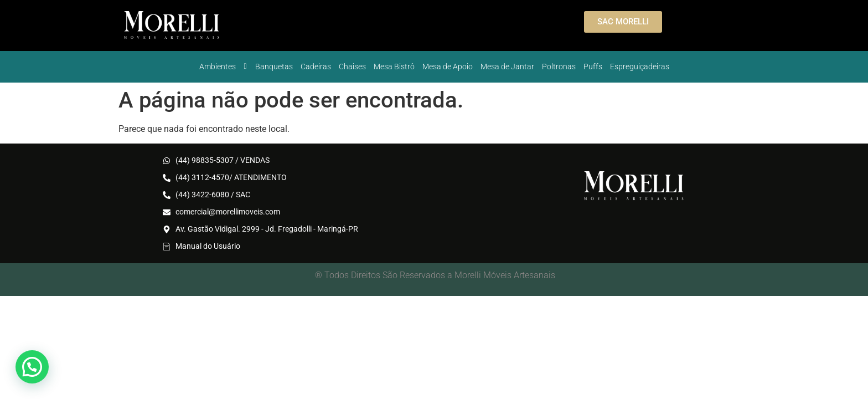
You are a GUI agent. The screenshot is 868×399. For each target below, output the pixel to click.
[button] (32, 367)
